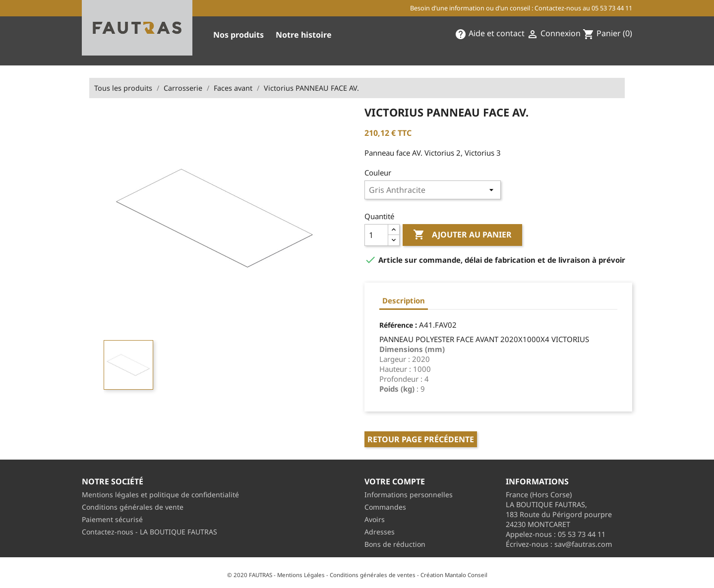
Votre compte (395, 481)
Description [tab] (404, 300)
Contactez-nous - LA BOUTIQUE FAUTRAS (149, 532)
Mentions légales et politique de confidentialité (160, 495)
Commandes (385, 507)
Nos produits (238, 35)
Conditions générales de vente (133, 507)
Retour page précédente (421, 439)
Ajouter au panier (462, 235)
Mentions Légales (301, 575)
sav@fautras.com (583, 544)
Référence (396, 325)
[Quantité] (376, 235)
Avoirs (375, 519)
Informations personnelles (409, 495)
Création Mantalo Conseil (454, 575)
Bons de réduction (395, 544)
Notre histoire (304, 35)
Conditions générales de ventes (373, 575)
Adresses (380, 532)
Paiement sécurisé (112, 519)
